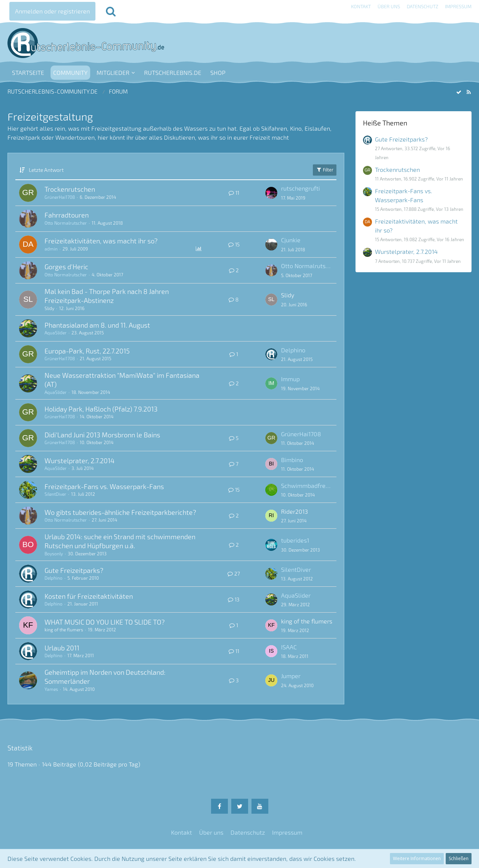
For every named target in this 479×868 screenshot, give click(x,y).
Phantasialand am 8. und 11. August (97, 325)
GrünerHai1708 (60, 197)
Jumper (291, 676)
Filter (325, 170)
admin (51, 249)
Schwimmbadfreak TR (307, 485)
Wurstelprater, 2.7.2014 (80, 461)
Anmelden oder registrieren (52, 11)
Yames (51, 689)
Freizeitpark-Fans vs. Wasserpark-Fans (104, 486)
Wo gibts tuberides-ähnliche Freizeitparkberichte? (120, 512)
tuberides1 (295, 540)
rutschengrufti (300, 188)
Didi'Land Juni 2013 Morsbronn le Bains (102, 435)
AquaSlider (56, 333)
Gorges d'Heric (66, 267)
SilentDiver (55, 494)
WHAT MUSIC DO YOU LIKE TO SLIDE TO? (105, 622)
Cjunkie (291, 240)
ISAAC (289, 647)
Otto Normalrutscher (66, 223)
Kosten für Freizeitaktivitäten (89, 596)
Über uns (389, 6)
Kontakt (361, 6)
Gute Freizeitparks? (74, 570)
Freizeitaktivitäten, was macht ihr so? (101, 241)
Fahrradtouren (67, 215)
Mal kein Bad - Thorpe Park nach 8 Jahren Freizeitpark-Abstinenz (107, 296)
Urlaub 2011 (62, 648)
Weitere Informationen (417, 858)
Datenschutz (422, 6)
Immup (290, 379)
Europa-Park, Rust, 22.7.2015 (87, 351)
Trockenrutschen (70, 189)
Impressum (458, 6)
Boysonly (54, 553)
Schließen (459, 858)
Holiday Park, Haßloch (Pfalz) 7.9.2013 (101, 409)
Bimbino (292, 460)
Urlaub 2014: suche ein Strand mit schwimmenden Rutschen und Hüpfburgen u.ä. (120, 541)
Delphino (293, 350)
